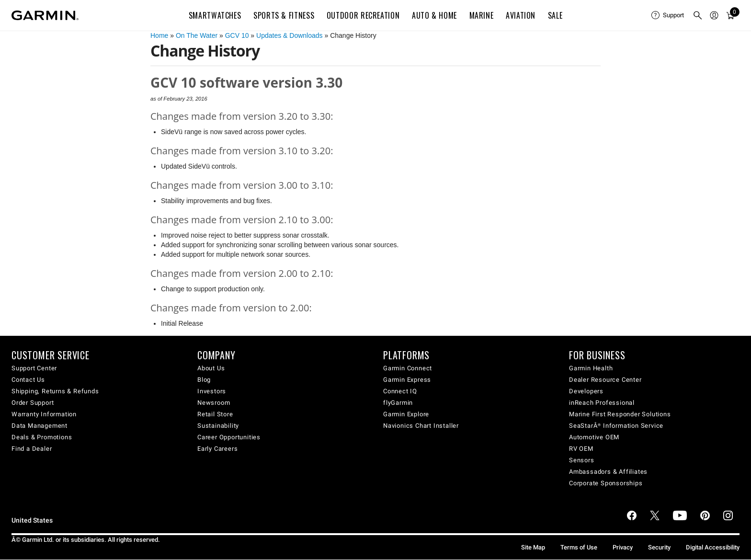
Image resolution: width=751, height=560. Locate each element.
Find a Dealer (32, 449)
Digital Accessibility (713, 547)
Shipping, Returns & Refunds (55, 391)
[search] (698, 15)
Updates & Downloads (290, 35)
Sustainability (218, 426)
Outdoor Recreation (363, 15)
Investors (212, 391)
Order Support (33, 403)
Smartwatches (215, 15)
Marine (482, 15)
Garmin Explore (406, 414)
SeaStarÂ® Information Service (616, 426)
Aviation (521, 15)
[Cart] (730, 15)
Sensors (582, 460)
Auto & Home (434, 15)
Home (159, 35)
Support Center (34, 368)
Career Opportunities (229, 437)
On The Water (197, 35)
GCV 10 (237, 35)
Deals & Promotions (42, 437)
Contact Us (28, 380)
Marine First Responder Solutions (620, 414)
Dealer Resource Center (605, 380)
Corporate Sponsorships (606, 483)
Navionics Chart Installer (421, 426)
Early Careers (217, 449)
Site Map (533, 547)
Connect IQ (400, 391)
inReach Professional (602, 403)
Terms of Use (579, 547)
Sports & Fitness (284, 15)
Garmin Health (591, 368)
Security (659, 547)
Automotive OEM (594, 437)
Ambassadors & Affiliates (608, 472)
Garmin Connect (408, 368)
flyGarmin (398, 403)
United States (32, 520)
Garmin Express (407, 380)
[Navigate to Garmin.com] (45, 15)
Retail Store (215, 414)
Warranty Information (44, 414)
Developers (586, 391)
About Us (211, 368)
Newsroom (214, 403)
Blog (204, 380)
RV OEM (581, 449)
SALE (555, 15)
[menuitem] (668, 15)
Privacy (623, 547)
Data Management (40, 426)
